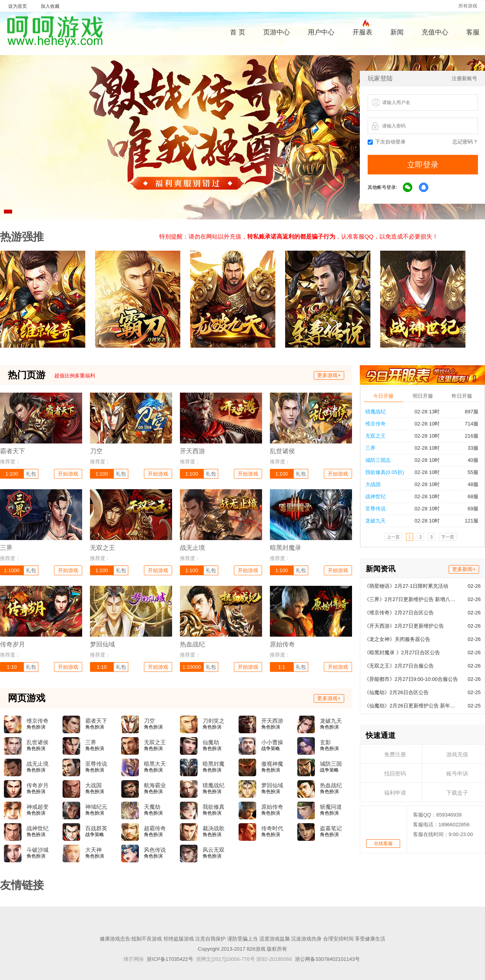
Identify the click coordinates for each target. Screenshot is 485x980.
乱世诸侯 (38, 742)
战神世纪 (38, 828)
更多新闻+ (464, 441)
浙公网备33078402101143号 (327, 959)
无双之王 (155, 742)
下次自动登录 (387, 142)
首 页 (238, 32)
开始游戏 (68, 474)
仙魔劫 (211, 742)
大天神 (93, 850)
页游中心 (277, 32)
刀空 (149, 721)
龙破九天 (331, 721)
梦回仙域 (272, 785)
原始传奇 (272, 807)
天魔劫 (152, 807)
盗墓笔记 (331, 828)
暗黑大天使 (155, 764)
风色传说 (155, 850)
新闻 (397, 32)
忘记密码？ (465, 142)
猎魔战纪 (214, 785)
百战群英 (96, 828)
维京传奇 (38, 721)
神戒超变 (38, 807)
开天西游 (272, 721)
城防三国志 (331, 764)
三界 (91, 742)
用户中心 (321, 32)
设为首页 (18, 6)
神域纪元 (96, 807)
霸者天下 (96, 721)
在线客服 (383, 715)
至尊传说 (96, 764)
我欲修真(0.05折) (214, 807)
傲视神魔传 (272, 764)
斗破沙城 (38, 850)
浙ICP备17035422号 (170, 959)
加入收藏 (50, 6)
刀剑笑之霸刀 (214, 721)
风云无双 (214, 850)
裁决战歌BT (214, 829)
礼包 (31, 474)
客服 (473, 32)
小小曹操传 (272, 743)
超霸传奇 (155, 828)
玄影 (325, 742)
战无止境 (38, 764)
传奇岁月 (38, 785)
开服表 (362, 31)
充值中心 (435, 32)
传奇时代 (272, 828)
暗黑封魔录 (214, 764)
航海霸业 (155, 785)
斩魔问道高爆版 (331, 807)
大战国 (93, 785)
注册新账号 (464, 78)
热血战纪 (331, 785)
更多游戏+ (329, 375)
